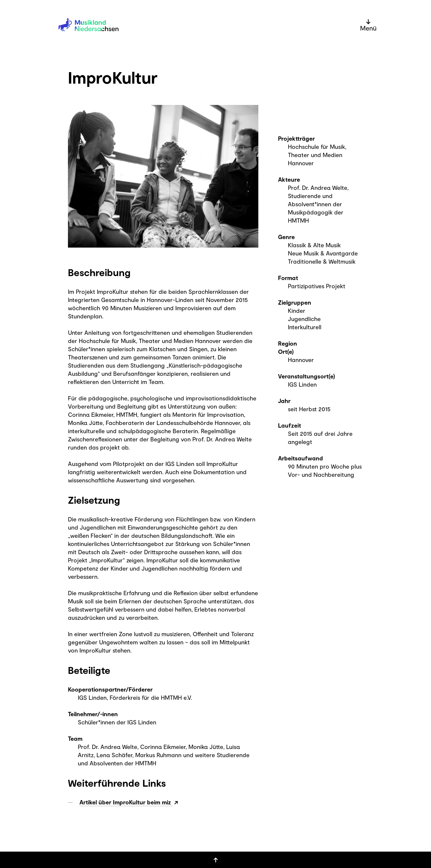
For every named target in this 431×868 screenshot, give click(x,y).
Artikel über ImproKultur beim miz (126, 802)
